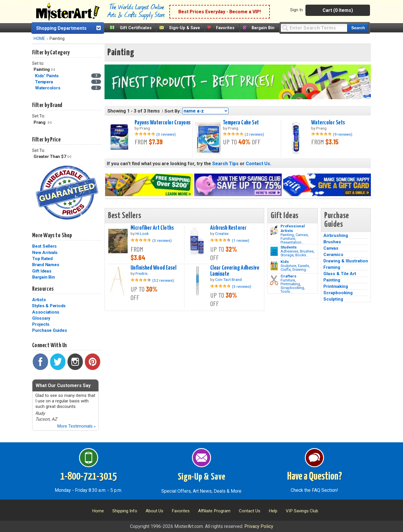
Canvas (302, 235)
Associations (46, 312)
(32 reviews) (163, 280)
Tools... (286, 291)
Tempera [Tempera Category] (44, 82)
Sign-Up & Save (185, 28)
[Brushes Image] (274, 251)
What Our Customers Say (63, 385)
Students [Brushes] (289, 247)
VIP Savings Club (302, 511)
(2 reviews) (254, 134)
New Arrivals (45, 253)
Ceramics (333, 255)
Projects (41, 324)
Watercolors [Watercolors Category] (48, 88)
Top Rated (42, 259)
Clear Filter (53, 70)
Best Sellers (44, 246)
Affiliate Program (214, 511)
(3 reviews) (166, 134)
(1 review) (241, 240)
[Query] (314, 28)
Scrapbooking (292, 288)
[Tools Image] (274, 280)
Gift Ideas (42, 271)
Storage (287, 255)
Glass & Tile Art (340, 274)
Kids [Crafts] (285, 262)
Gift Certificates (136, 28)
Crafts (286, 269)
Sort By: (173, 111)
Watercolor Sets (328, 123)
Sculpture (288, 266)
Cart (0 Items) (338, 10)
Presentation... (292, 242)
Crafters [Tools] (288, 276)
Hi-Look (142, 233)
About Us (154, 511)
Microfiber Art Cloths (152, 228)
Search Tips (225, 164)
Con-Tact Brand (228, 279)
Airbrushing (336, 235)
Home (98, 511)
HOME (39, 39)
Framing (332, 267)
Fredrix (142, 273)
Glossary (41, 318)
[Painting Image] (274, 230)
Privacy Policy (259, 526)
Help (273, 511)
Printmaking (290, 284)
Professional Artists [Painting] (293, 228)
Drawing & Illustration (346, 261)
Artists (39, 300)
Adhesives (289, 251)
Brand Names (46, 265)
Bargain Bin (263, 28)
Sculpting (333, 299)
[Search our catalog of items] (358, 28)
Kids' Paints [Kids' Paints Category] (47, 76)
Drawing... (301, 269)
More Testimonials (76, 426)
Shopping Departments (61, 28)
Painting (287, 235)
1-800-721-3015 (88, 477)
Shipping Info (125, 511)
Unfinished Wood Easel (153, 268)
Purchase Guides (50, 330)
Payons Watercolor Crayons (163, 123)
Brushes (307, 251)
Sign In (296, 10)
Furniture (288, 239)
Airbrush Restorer (228, 228)
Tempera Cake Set (241, 123)
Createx (222, 233)
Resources (43, 289)
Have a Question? (315, 477)
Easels (303, 266)
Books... (302, 255)
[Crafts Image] (274, 266)
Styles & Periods (49, 306)
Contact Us (258, 164)
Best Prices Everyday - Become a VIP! (220, 12)
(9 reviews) (343, 134)
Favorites (225, 28)
